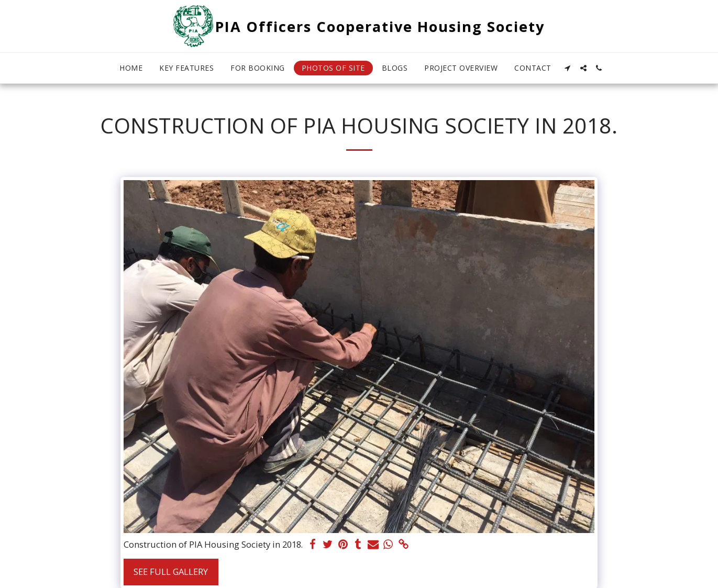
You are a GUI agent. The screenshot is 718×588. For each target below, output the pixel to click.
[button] (568, 68)
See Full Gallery (171, 572)
